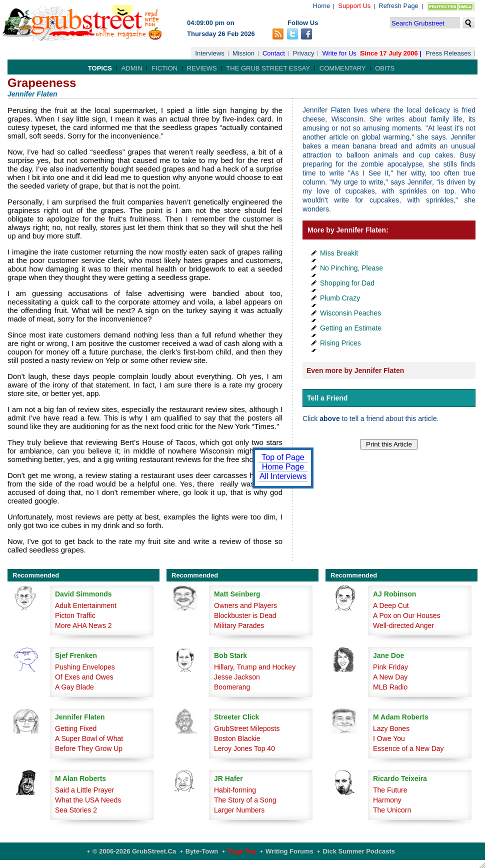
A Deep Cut (391, 605)
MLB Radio (390, 687)
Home (322, 6)
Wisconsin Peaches (350, 313)
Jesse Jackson (237, 677)
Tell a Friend (327, 398)
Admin (132, 68)
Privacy (304, 53)
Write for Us (339, 53)
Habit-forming (235, 790)
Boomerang (232, 687)
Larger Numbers (239, 810)
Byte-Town (202, 851)
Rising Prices (340, 343)
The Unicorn (392, 810)
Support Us (354, 6)
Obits (385, 68)
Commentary (343, 68)
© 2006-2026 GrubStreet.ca (134, 851)
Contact (274, 53)
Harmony (387, 800)
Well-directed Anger (403, 625)
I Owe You (389, 738)
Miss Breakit (339, 253)
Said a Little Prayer (84, 790)
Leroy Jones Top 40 (244, 748)
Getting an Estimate (351, 328)
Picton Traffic (75, 615)
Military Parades (239, 625)
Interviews (210, 53)
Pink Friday (390, 667)
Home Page (283, 467)
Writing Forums (289, 851)
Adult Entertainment (86, 605)
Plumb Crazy (340, 298)
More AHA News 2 (83, 625)
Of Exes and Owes (84, 677)
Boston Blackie (237, 738)
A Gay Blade (74, 687)
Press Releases (448, 53)
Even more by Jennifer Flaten (355, 370)
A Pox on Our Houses (407, 615)
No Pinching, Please (351, 268)
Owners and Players (245, 605)
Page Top (242, 851)
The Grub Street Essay (268, 68)
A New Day (390, 677)
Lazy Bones (391, 728)
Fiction (164, 68)
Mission (243, 53)
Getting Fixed (76, 728)
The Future (390, 790)
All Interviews (283, 476)
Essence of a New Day (408, 748)
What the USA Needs (88, 800)
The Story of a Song (245, 800)
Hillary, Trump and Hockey (255, 667)
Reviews (202, 68)
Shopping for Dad (347, 283)
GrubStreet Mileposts (247, 728)
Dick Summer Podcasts (359, 851)
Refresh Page (398, 6)
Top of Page (283, 457)
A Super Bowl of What (89, 738)
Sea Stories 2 (76, 810)
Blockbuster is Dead (245, 615)
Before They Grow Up (89, 748)
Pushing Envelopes (85, 667)
